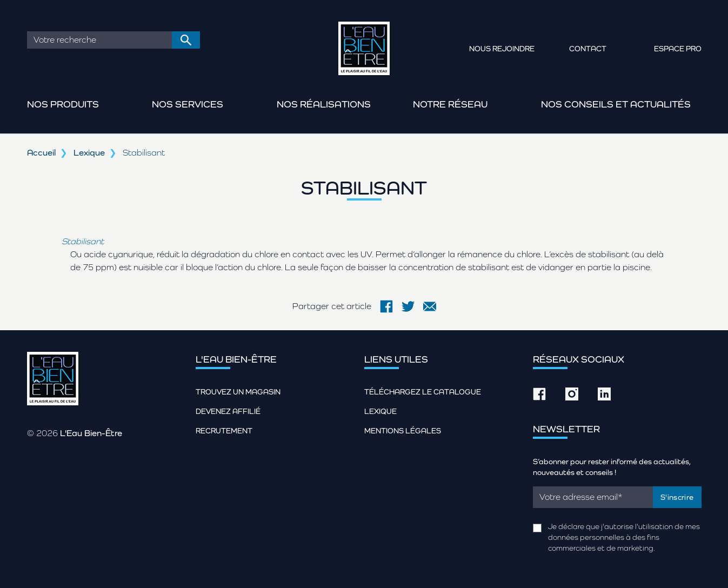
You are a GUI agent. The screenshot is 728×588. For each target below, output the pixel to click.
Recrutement (224, 431)
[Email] (593, 497)
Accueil (41, 153)
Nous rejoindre (502, 49)
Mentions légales (403, 431)
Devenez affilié (228, 411)
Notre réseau (450, 104)
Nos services (188, 104)
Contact (588, 49)
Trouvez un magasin (238, 392)
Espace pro (678, 49)
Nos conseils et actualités (616, 104)
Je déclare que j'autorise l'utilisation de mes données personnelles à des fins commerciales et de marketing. (624, 537)
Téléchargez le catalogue (423, 392)
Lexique (89, 153)
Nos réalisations (324, 104)
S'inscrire (677, 497)
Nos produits (63, 104)
